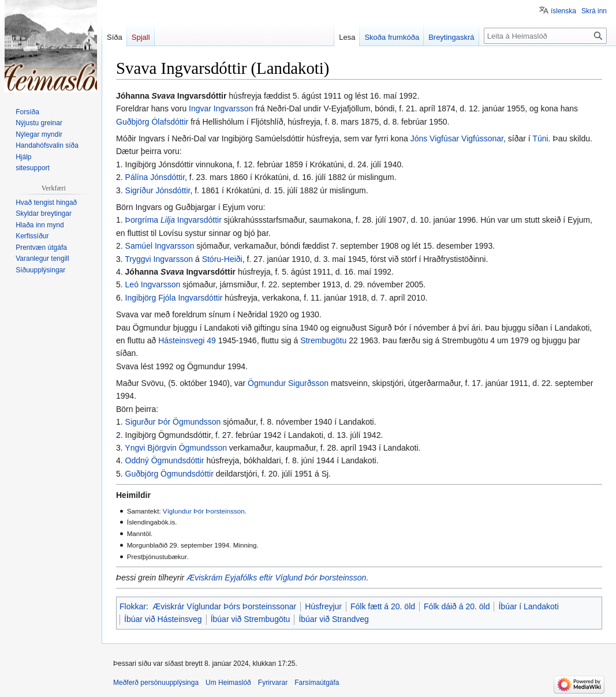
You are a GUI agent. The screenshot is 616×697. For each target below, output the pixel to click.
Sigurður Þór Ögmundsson (173, 422)
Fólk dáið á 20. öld (457, 606)
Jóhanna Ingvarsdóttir (180, 272)
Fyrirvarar (273, 683)
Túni (540, 138)
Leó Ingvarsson (153, 284)
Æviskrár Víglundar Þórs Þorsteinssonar (224, 606)
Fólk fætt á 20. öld (383, 606)
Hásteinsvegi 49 (187, 340)
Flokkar (133, 606)
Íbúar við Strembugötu (251, 619)
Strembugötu (323, 340)
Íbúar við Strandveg (333, 619)
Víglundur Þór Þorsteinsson (204, 511)
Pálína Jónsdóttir (155, 177)
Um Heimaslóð (228, 683)
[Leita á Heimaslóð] (545, 36)
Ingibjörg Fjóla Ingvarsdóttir (174, 298)
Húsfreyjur (323, 606)
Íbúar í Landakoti (528, 606)
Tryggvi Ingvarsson (159, 259)
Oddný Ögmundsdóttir (165, 460)
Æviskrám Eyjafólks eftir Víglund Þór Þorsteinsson (276, 578)
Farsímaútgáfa (317, 683)
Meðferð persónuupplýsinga (156, 683)
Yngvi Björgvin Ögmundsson (176, 448)
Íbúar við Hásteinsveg (163, 619)
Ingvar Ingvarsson (221, 108)
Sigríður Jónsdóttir (158, 190)
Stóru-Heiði (222, 259)
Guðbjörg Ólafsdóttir (152, 122)
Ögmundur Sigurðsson (288, 383)
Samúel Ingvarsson (160, 246)
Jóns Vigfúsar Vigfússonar (457, 138)
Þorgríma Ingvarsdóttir (173, 220)
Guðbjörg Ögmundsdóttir (169, 474)
